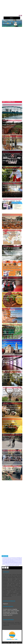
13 (12, 558)
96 (4, 563)
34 (15, 559)
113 (9, 564)
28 (8, 559)
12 (11, 558)
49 (11, 560)
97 (5, 563)
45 (7, 560)
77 (3, 562)
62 (6, 561)
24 (4, 559)
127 (14, 565)
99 (7, 563)
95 (3, 563)
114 (10, 564)
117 (15, 564)
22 (21, 558)
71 (16, 561)
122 (6, 565)
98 (6, 563)
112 (7, 564)
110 (4, 564)
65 (9, 561)
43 (5, 560)
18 (17, 558)
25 (5, 559)
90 (17, 562)
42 (4, 560)
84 (10, 562)
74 (19, 561)
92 (19, 562)
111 (6, 564)
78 (4, 562)
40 (21, 559)
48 (10, 560)
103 (13, 563)
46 (8, 560)
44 (6, 560)
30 (10, 559)
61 (5, 561)
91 (18, 562)
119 (18, 564)
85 (11, 562)
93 (20, 562)
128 (15, 565)
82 (8, 562)
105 (16, 563)
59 (3, 561)
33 (14, 559)
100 (9, 563)
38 (19, 559)
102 (12, 563)
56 (19, 560)
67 (11, 561)
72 (17, 561)
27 (7, 559)
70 (15, 561)
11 (9, 558)
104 (15, 563)
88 (15, 562)
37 (18, 559)
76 (21, 561)
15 (14, 558)
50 (13, 560)
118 (17, 564)
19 (18, 558)
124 (9, 565)
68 (13, 561)
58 (21, 560)
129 (17, 565)
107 (19, 563)
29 (9, 559)
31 (11, 559)
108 (21, 563)
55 (18, 560)
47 (9, 560)
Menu (11, 18)
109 (3, 564)
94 (21, 562)
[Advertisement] (13, 7)
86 (13, 562)
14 (13, 558)
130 (18, 565)
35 (16, 559)
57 (20, 560)
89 (16, 562)
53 (16, 560)
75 (20, 561)
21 (20, 558)
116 (14, 564)
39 (20, 559)
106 (18, 563)
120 (20, 564)
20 (19, 558)
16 (15, 558)
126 (12, 565)
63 (7, 561)
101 (10, 563)
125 (10, 565)
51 (14, 560)
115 (12, 564)
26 (6, 559)
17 (16, 558)
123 (7, 565)
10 (8, 558)
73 (18, 561)
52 (15, 560)
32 (13, 559)
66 (10, 561)
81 (7, 562)
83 (9, 562)
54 (17, 560)
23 (3, 559)
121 (21, 564)
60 (4, 561)
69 (14, 561)
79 (5, 562)
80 (6, 562)
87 (14, 562)
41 (3, 560)
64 (8, 561)
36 (17, 559)
